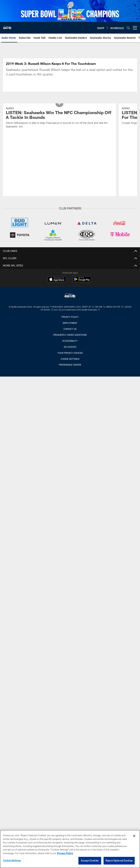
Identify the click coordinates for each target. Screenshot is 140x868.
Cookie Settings (70, 359)
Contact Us (70, 329)
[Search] (128, 28)
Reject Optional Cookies (119, 861)
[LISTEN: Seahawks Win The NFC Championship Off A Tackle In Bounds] (59, 118)
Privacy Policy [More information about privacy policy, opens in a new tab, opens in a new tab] (65, 853)
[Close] (134, 836)
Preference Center (70, 365)
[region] (70, 849)
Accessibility (70, 341)
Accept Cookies (90, 861)
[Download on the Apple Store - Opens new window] (57, 280)
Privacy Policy (70, 317)
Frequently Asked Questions (70, 335)
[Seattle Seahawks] (70, 296)
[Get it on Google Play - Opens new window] (82, 281)
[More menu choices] (135, 28)
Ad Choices (70, 347)
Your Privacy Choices (70, 353)
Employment (70, 323)
